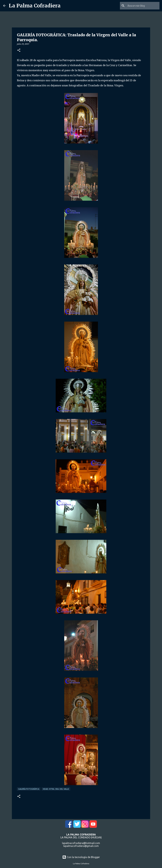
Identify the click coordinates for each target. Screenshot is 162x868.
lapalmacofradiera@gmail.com (81, 846)
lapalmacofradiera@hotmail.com (81, 843)
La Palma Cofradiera (35, 6)
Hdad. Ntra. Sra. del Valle (56, 789)
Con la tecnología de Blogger (81, 857)
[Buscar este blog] (143, 6)
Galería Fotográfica (29, 789)
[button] (19, 50)
